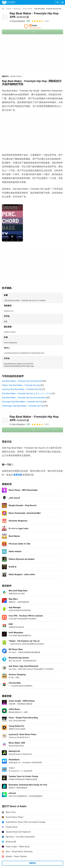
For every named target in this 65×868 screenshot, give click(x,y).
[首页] (3, 9)
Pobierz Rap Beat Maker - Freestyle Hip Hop (21, 385)
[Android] (9, 9)
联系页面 (18, 475)
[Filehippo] (9, 2)
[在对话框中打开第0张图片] (12, 223)
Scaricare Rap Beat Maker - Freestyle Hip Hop (22, 389)
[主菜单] (63, 2)
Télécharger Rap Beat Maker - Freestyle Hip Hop (23, 406)
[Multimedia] (17, 9)
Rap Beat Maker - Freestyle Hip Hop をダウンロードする (26, 393)
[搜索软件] (58, 2)
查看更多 (33, 863)
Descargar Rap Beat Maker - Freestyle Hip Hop (22, 402)
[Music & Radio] (27, 9)
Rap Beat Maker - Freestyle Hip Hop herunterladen (24, 398)
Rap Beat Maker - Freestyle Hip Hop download (22, 381)
